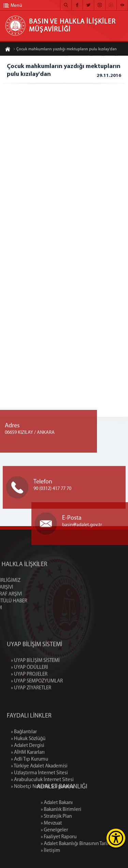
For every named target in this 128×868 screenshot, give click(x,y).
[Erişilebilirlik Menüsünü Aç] (116, 838)
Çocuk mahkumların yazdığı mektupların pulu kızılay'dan (65, 50)
